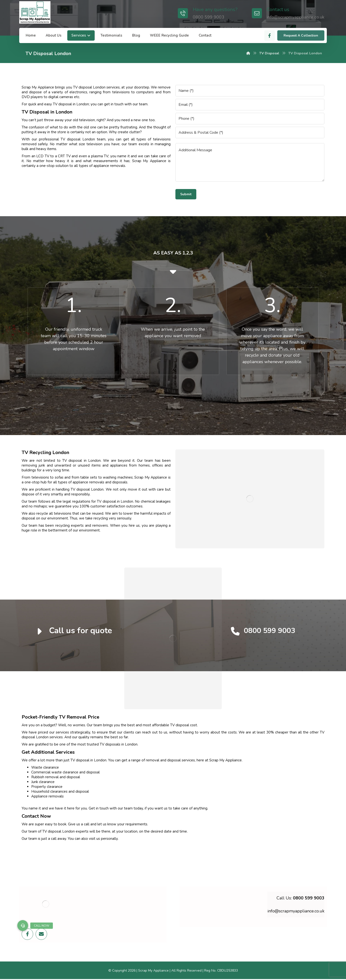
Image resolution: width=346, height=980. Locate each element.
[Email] (41, 934)
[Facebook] (270, 36)
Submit (186, 194)
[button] (23, 926)
